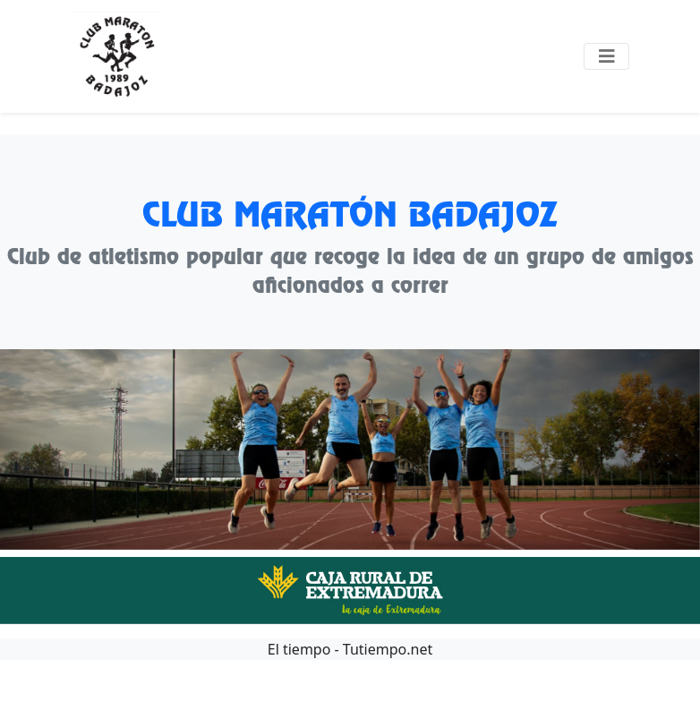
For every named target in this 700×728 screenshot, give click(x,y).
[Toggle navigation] (606, 56)
